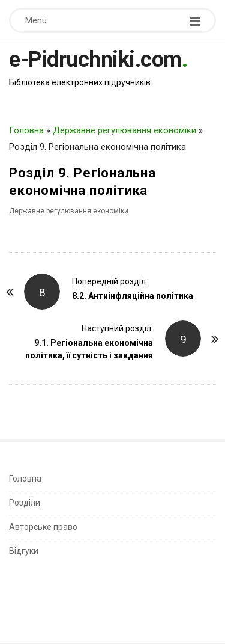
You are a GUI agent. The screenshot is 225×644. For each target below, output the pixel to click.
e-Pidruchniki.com (95, 60)
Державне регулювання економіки (124, 130)
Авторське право (43, 527)
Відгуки (24, 551)
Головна (26, 130)
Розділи (25, 503)
